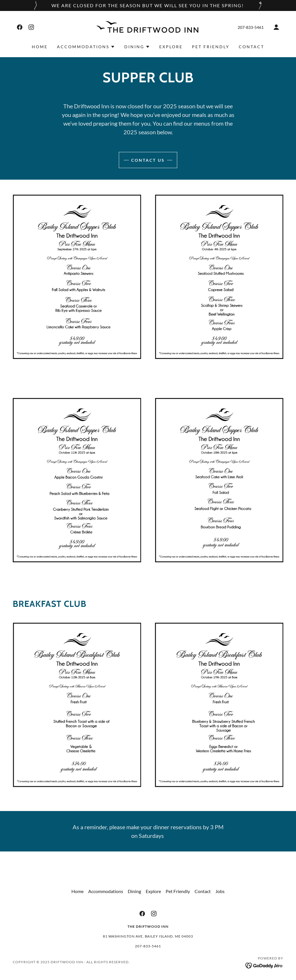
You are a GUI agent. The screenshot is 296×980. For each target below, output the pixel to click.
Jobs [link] (220, 891)
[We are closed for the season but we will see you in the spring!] (148, 5)
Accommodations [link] (106, 891)
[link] (20, 27)
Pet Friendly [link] (211, 47)
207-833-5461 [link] (251, 27)
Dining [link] (134, 891)
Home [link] (40, 47)
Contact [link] (251, 47)
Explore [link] (171, 47)
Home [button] (77, 891)
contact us (148, 160)
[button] (276, 27)
